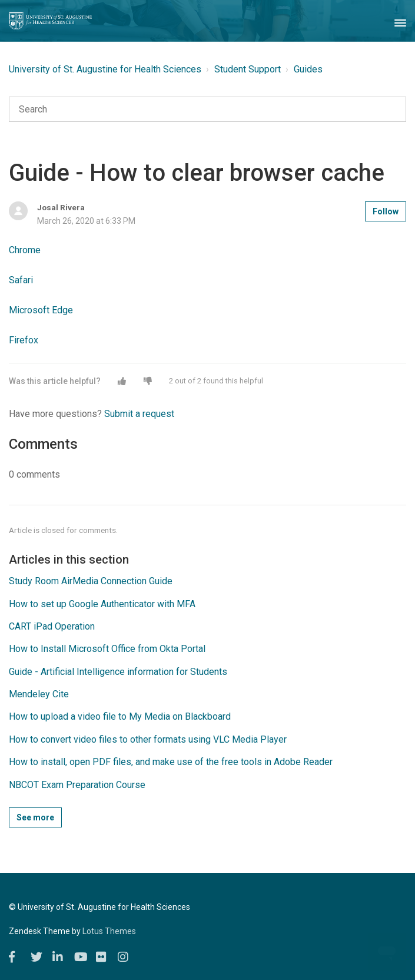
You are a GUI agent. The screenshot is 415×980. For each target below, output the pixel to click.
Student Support (248, 69)
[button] (122, 381)
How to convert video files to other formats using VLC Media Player (148, 739)
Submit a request (139, 414)
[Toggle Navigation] (400, 21)
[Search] (207, 110)
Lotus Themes (109, 931)
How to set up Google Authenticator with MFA (102, 604)
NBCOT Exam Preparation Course (77, 785)
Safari (21, 280)
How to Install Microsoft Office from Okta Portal (107, 649)
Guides (308, 69)
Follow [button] (386, 211)
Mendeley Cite (39, 694)
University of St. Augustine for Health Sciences (105, 69)
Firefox (24, 340)
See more (35, 817)
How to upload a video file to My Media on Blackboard (120, 716)
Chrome (25, 250)
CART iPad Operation (52, 626)
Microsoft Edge (41, 310)
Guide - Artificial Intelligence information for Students (118, 672)
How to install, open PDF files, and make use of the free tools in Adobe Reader (171, 762)
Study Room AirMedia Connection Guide (91, 581)
